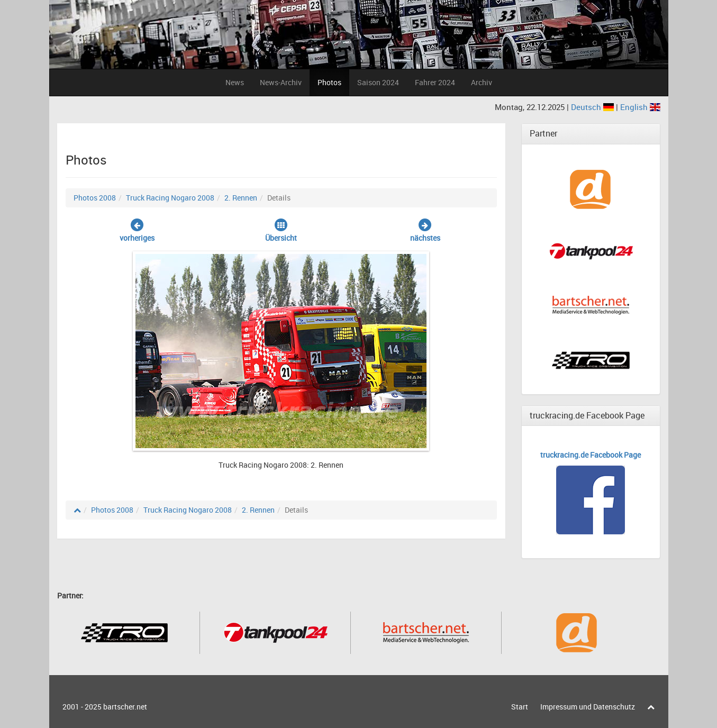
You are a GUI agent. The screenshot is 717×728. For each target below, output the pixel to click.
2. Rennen (241, 198)
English (640, 107)
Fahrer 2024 (435, 82)
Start (520, 707)
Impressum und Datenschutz (588, 707)
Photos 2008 (95, 198)
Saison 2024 (378, 82)
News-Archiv (281, 82)
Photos (329, 82)
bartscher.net (125, 707)
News (235, 82)
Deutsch (593, 107)
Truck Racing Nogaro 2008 (170, 198)
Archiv (482, 82)
